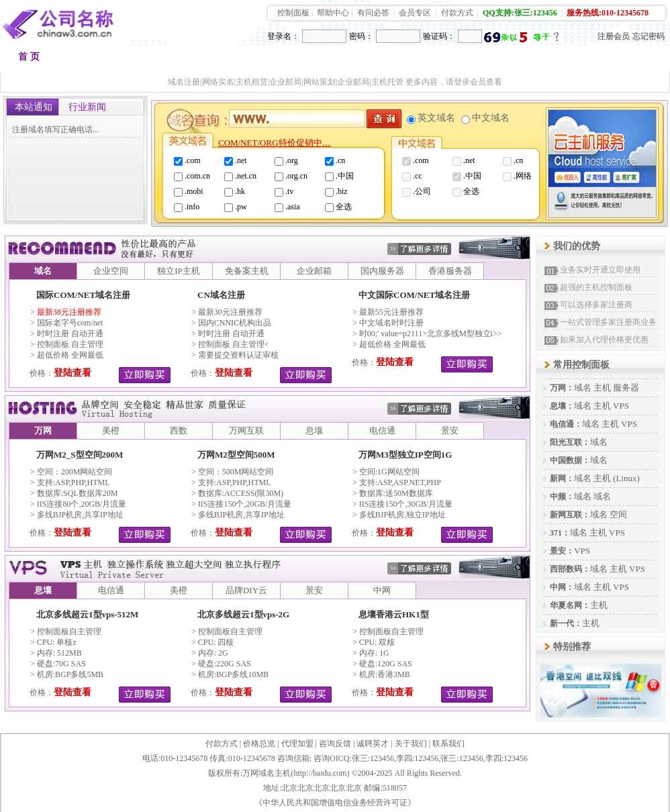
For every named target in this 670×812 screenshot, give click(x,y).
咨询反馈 (335, 744)
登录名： (283, 36)
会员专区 (415, 13)
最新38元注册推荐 (69, 312)
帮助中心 (333, 13)
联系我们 (448, 744)
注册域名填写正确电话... (55, 130)
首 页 (29, 57)
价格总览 (259, 744)
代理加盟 (297, 744)
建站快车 (557, 60)
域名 (583, 388)
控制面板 (293, 13)
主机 (602, 388)
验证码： (439, 36)
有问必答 (373, 13)
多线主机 (289, 60)
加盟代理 (489, 60)
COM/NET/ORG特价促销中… (275, 143)
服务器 (626, 388)
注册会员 (614, 36)
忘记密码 (649, 36)
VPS (621, 406)
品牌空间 (155, 60)
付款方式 (457, 13)
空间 (618, 514)
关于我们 (411, 744)
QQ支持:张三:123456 (520, 13)
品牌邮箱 (356, 60)
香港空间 (222, 60)
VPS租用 (423, 60)
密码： (361, 36)
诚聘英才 (373, 744)
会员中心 (624, 60)
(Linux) (626, 478)
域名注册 (88, 60)
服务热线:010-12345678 (608, 13)
